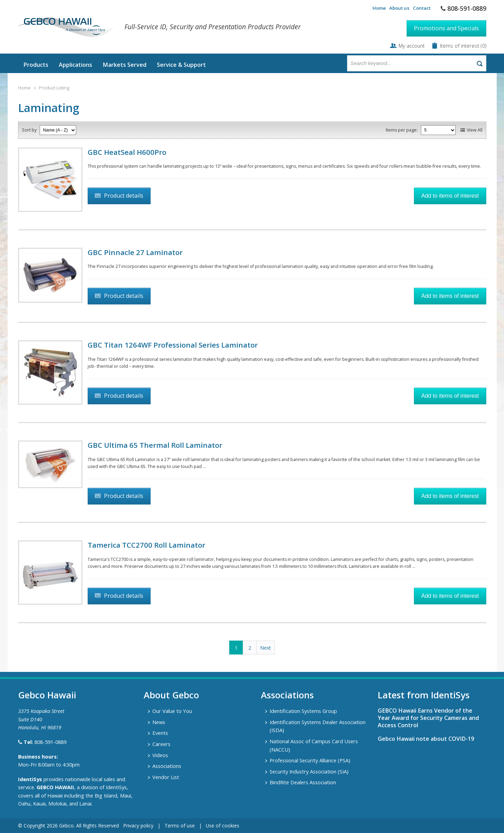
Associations (167, 766)
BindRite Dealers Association (303, 782)
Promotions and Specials (446, 28)
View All (475, 130)
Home (379, 8)
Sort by (29, 130)
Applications (75, 65)
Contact (422, 8)
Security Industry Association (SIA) (309, 771)
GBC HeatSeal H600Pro (127, 152)
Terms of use (180, 826)
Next (266, 648)
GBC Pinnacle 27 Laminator (135, 252)
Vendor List (166, 777)
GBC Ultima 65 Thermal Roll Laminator (155, 445)
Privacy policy (138, 826)
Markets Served (125, 65)
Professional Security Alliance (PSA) (310, 760)
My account (412, 46)
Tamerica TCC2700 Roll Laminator (146, 545)
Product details (124, 196)
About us (399, 8)
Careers (161, 744)
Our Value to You (172, 711)
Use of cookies (223, 826)
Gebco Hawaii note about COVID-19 (426, 739)
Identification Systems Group (303, 711)
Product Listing (54, 88)
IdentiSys (30, 779)
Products (36, 65)
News (159, 722)
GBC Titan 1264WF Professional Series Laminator (173, 345)
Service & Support (181, 65)
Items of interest (460, 46)
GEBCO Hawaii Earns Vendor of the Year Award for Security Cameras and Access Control (428, 718)
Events (160, 733)
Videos (160, 755)
